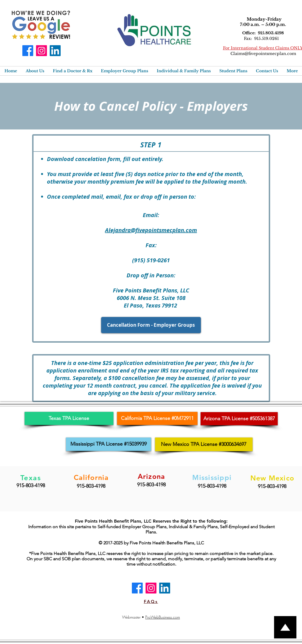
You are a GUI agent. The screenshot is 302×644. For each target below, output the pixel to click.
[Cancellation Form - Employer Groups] (151, 325)
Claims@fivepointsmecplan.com (263, 54)
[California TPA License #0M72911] (157, 418)
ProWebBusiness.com (163, 617)
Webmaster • (134, 617)
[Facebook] (28, 51)
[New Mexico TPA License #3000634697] (204, 444)
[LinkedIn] (55, 51)
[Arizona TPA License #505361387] (239, 419)
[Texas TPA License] (69, 418)
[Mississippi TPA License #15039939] (109, 444)
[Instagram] (41, 51)
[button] (35, 71)
